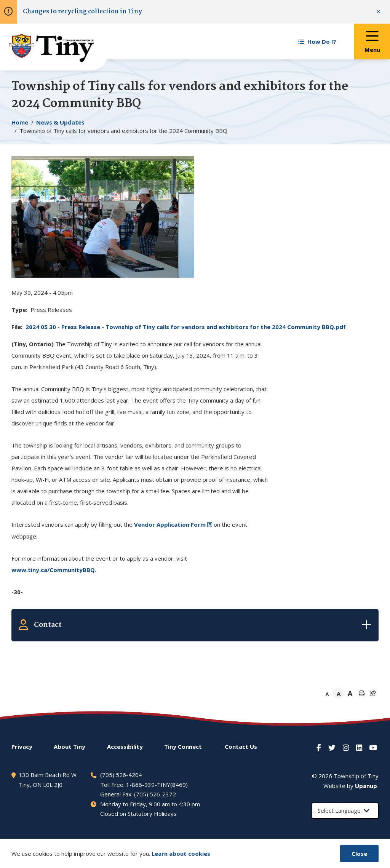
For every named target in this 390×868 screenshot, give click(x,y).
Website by (350, 786)
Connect (183, 747)
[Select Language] (345, 811)
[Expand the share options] (373, 693)
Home (20, 122)
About (70, 747)
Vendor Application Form (170, 524)
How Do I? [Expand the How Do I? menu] (317, 42)
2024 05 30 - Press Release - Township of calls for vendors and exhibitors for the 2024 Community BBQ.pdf (186, 327)
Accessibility (125, 747)
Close (359, 854)
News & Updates (60, 122)
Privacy (22, 747)
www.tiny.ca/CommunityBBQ (53, 570)
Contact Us (241, 747)
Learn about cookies (181, 854)
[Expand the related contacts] (195, 625)
